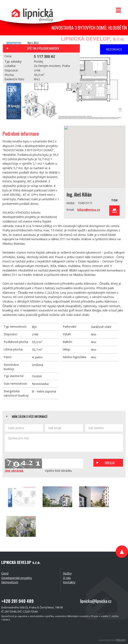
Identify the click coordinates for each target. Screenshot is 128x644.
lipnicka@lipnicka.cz (96, 601)
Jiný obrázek (14, 471)
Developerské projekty (17, 578)
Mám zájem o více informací (30, 416)
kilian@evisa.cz (89, 210)
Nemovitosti (10, 582)
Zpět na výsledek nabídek (43, 48)
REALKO (121, 640)
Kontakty (69, 582)
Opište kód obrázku (58, 471)
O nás (67, 578)
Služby (67, 573)
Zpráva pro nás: (64, 443)
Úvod (5, 573)
